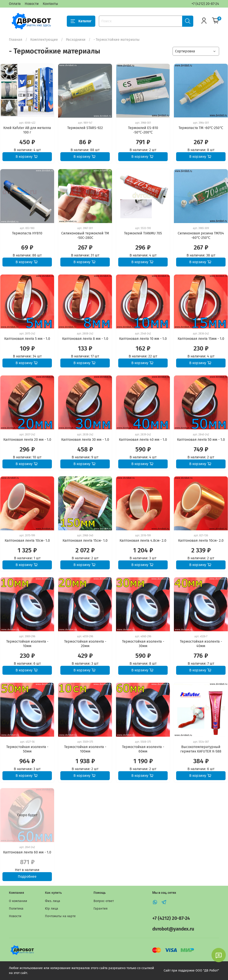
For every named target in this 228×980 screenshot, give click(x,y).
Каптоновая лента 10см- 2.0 (201, 540)
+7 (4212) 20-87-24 (205, 4)
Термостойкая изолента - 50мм (27, 749)
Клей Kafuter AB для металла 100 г (27, 130)
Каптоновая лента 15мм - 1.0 (201, 339)
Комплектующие (44, 40)
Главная (16, 40)
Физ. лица (53, 901)
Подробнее (27, 876)
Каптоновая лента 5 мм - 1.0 (27, 339)
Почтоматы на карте (60, 916)
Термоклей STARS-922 (85, 128)
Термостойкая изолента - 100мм (85, 749)
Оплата (15, 4)
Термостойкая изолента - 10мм (27, 644)
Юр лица (52, 909)
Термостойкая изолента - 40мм (201, 644)
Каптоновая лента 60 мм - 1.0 (27, 852)
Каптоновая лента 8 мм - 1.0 (85, 339)
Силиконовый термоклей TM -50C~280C (85, 235)
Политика (16, 909)
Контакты (50, 4)
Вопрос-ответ (104, 901)
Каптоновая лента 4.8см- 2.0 (143, 540)
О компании (18, 901)
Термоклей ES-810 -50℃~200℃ (143, 130)
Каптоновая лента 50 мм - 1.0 (201, 440)
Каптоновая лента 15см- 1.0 (85, 540)
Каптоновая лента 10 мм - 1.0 (143, 339)
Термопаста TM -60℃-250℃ (201, 128)
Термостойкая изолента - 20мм (85, 644)
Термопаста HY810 (27, 233)
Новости (32, 4)
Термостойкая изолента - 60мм (143, 749)
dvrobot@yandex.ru (173, 929)
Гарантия (101, 909)
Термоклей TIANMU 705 (143, 233)
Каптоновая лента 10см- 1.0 (27, 540)
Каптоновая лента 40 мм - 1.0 (143, 440)
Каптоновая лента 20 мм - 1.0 (27, 440)
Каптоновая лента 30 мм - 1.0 (85, 440)
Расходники (76, 40)
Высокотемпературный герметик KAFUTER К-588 (201, 749)
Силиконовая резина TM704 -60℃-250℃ (201, 235)
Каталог (81, 21)
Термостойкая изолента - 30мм (143, 644)
